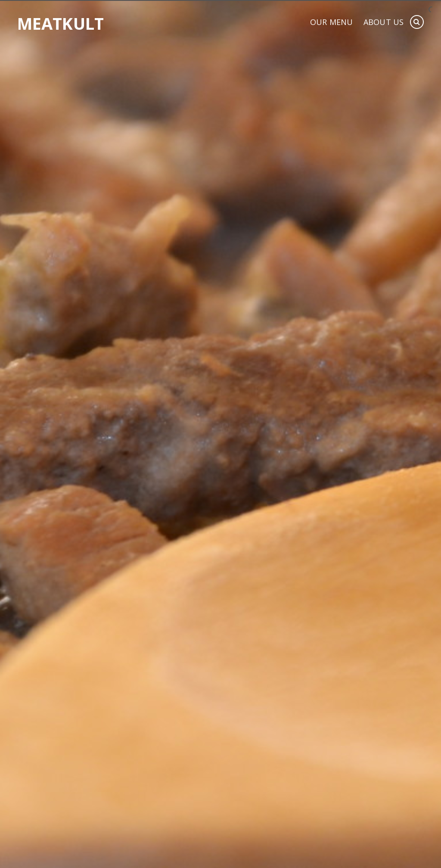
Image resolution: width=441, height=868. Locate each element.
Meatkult (61, 23)
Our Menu (331, 23)
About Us (384, 23)
